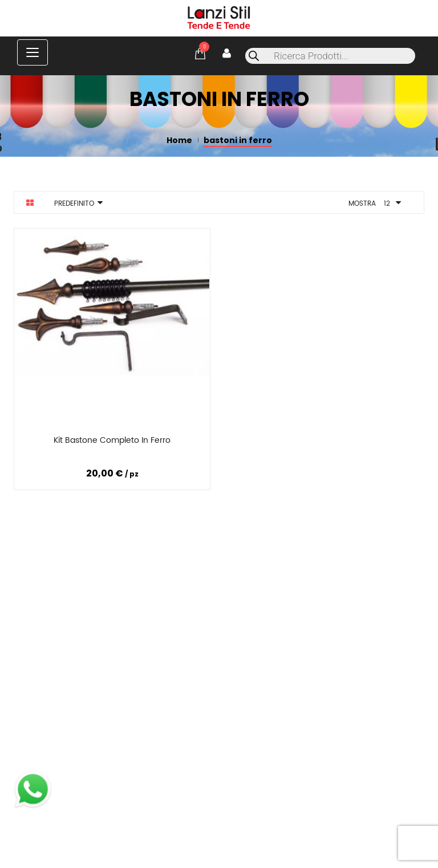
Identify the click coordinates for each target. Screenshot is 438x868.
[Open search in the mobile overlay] (330, 56)
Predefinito (74, 204)
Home (179, 140)
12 (387, 204)
